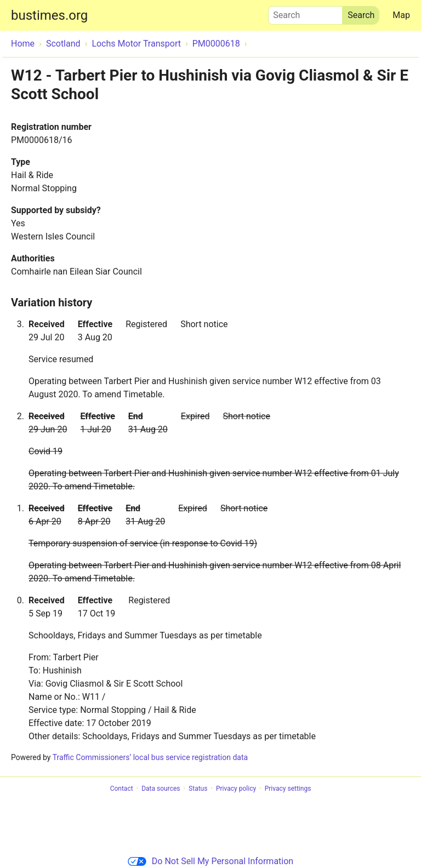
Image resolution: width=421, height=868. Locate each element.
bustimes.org (49, 15)
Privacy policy (236, 789)
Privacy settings (288, 789)
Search (305, 13)
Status (198, 789)
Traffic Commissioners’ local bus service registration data (150, 757)
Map (401, 15)
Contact (122, 789)
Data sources (161, 789)
